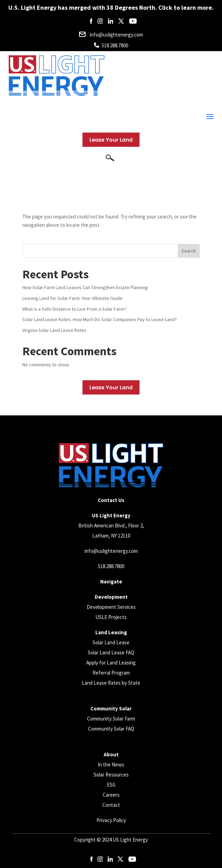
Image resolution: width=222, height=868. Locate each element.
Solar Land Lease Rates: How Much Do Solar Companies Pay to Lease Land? (100, 319)
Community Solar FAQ (111, 729)
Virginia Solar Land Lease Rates (54, 330)
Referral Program (111, 673)
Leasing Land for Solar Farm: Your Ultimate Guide (72, 298)
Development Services (111, 607)
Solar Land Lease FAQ (111, 652)
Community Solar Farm (111, 719)
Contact (111, 805)
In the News (111, 765)
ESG (111, 785)
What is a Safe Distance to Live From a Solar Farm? (74, 309)
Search (189, 251)
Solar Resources (111, 775)
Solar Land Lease (111, 642)
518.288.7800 (111, 566)
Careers (111, 795)
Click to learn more (185, 7)
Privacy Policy (111, 820)
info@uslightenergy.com (111, 551)
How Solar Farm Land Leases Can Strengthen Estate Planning (85, 287)
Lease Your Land (111, 140)
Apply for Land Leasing (111, 663)
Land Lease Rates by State (111, 683)
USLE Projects (111, 617)
